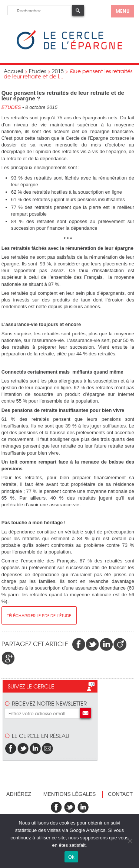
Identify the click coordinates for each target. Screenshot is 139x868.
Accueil (13, 71)
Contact (120, 794)
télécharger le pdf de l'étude (39, 615)
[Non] (130, 841)
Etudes (37, 71)
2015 (58, 71)
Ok (71, 857)
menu (123, 11)
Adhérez (19, 794)
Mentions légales (70, 794)
